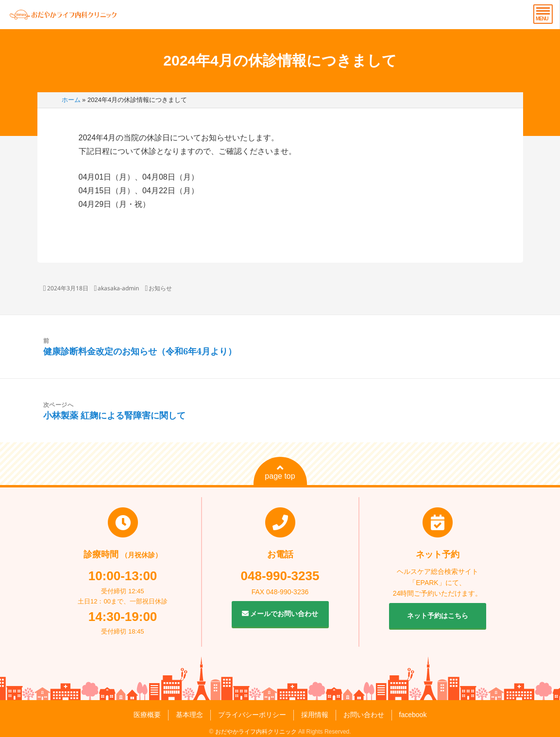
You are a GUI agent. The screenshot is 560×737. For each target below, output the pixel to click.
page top (280, 472)
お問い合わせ (364, 715)
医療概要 (147, 715)
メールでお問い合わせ (280, 614)
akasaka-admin (118, 288)
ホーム (71, 100)
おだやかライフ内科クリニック (256, 732)
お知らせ (160, 288)
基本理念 (189, 715)
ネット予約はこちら (438, 616)
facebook (413, 715)
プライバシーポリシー (252, 715)
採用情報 (315, 715)
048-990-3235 (280, 576)
